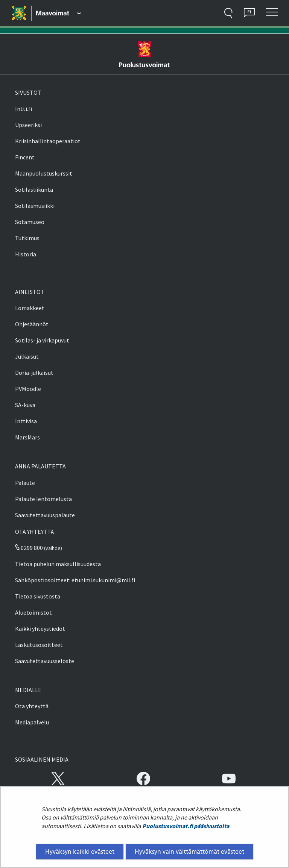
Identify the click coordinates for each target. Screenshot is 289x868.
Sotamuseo (30, 222)
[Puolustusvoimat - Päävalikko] (59, 13)
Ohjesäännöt (32, 324)
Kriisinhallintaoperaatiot (48, 141)
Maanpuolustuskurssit (44, 173)
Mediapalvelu (32, 722)
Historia (26, 254)
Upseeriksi (28, 125)
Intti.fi (24, 109)
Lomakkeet (30, 308)
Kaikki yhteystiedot (40, 629)
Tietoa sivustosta (38, 596)
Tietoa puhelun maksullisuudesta (58, 564)
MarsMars (27, 437)
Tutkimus (27, 238)
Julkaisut (27, 356)
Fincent (25, 157)
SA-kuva (25, 405)
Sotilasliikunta (34, 189)
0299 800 (29, 548)
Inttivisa (26, 421)
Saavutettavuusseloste (45, 661)
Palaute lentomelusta (43, 499)
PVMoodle (28, 389)
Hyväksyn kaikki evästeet (80, 851)
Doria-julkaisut (34, 373)
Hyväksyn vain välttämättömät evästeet (189, 851)
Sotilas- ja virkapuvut (42, 340)
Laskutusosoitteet (39, 645)
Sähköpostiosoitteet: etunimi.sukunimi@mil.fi (75, 580)
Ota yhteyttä (32, 706)
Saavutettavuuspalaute (45, 515)
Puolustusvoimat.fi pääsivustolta (186, 826)
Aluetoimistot (33, 612)
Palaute (25, 483)
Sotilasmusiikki (35, 206)
